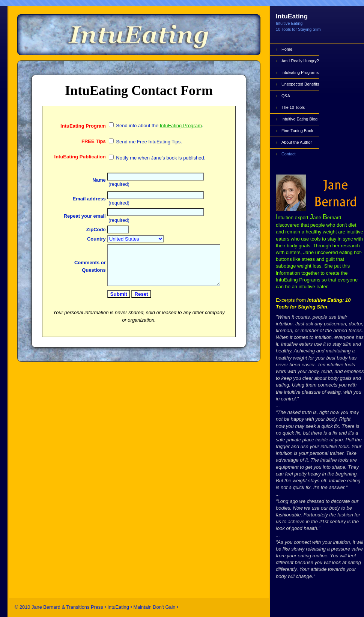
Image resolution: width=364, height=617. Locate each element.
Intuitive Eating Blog (299, 119)
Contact (288, 154)
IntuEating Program (171, 132)
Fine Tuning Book (297, 131)
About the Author (297, 142)
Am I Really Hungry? (300, 61)
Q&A (286, 96)
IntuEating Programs (300, 72)
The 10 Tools (293, 107)
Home (287, 49)
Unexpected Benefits (300, 84)
